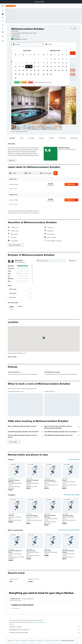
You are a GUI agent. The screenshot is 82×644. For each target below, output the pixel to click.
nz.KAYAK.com (11, 641)
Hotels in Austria (32, 641)
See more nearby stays (74, 459)
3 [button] (16, 63)
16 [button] (38, 67)
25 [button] (19, 74)
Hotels (17, 641)
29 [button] (35, 74)
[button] (80, 2)
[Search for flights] (3, 11)
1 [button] (35, 59)
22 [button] (35, 70)
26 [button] (23, 74)
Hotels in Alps (48, 641)
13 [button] (27, 67)
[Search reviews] (53, 261)
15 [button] (35, 67)
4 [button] (19, 63)
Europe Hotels (24, 641)
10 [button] (16, 67)
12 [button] (23, 67)
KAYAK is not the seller (45, 627)
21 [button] (31, 70)
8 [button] (35, 63)
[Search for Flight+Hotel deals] (3, 21)
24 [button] (16, 74)
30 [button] (38, 74)
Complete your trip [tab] (15, 599)
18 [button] (19, 70)
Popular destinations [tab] (28, 599)
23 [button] (38, 70)
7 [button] (31, 63)
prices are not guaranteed (39, 622)
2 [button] (38, 59)
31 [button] (16, 78)
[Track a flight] (3, 29)
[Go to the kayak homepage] (11, 6)
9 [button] (38, 63)
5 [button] (23, 63)
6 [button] (27, 63)
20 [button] (27, 70)
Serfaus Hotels (57, 641)
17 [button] (16, 70)
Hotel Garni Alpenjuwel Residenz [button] (32, 481)
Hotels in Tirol (41, 641)
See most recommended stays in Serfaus (69, 530)
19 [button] (23, 70)
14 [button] (31, 67)
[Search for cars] (3, 17)
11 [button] (19, 67)
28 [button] (31, 74)
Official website (16, 37)
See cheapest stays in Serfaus (72, 495)
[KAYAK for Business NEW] (3, 32)
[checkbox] (16, 308)
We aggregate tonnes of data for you (45, 630)
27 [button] (27, 74)
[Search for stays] (3, 14)
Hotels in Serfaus (15, 608)
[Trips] (3, 36)
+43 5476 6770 (15, 35)
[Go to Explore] (3, 25)
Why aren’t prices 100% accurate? (45, 632)
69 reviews (24, 39)
